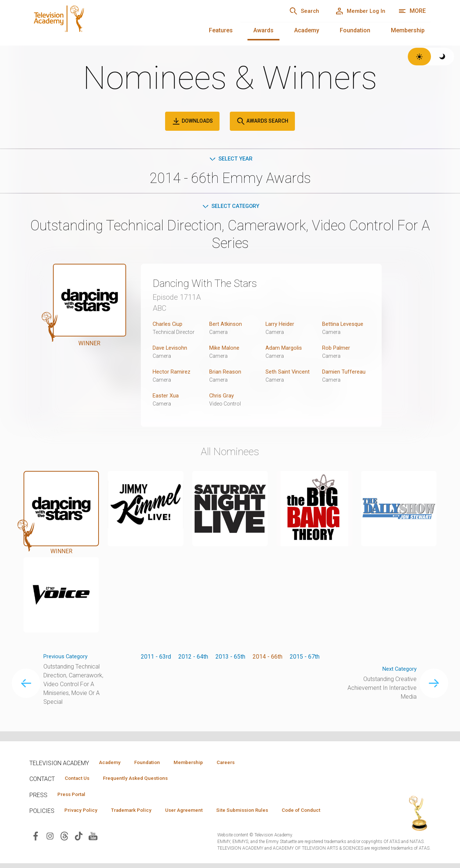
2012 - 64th (193, 658)
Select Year (230, 159)
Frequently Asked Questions (143, 779)
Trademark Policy (139, 812)
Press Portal (74, 796)
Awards (263, 30)
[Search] (295, 11)
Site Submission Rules (262, 812)
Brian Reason (226, 373)
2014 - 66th (268, 658)
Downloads (192, 121)
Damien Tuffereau (345, 373)
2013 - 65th (230, 658)
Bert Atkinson (227, 325)
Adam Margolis (285, 349)
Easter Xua (166, 397)
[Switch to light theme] (419, 57)
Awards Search (262, 121)
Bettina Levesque (345, 325)
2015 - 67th (305, 658)
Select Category (230, 207)
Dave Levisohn (172, 349)
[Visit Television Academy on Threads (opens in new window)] (64, 849)
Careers (243, 763)
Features (221, 30)
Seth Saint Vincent (289, 373)
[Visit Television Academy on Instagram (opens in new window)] (50, 849)
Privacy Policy (83, 812)
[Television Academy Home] (128, 22)
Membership (408, 30)
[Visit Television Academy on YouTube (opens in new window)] (93, 849)
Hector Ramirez (173, 373)
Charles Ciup (169, 325)
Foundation (355, 30)
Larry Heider (281, 325)
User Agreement (198, 812)
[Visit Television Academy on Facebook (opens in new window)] (36, 849)
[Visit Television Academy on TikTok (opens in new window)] (79, 849)
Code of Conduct (86, 823)
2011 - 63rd (156, 658)
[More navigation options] (412, 11)
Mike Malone (226, 349)
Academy (307, 30)
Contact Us (79, 779)
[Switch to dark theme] (443, 57)
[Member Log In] (357, 11)
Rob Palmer (337, 349)
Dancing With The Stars (212, 284)
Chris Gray (222, 397)
